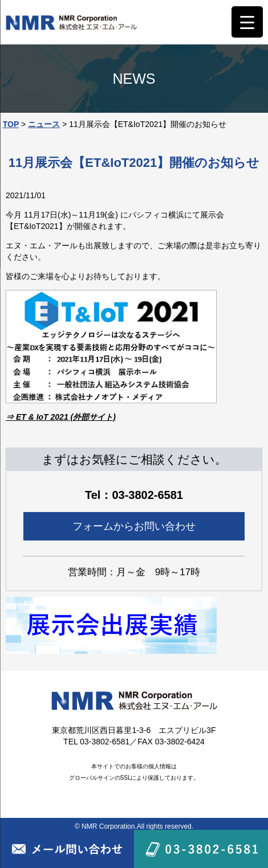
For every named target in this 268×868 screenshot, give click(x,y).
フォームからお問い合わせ (134, 526)
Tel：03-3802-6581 (134, 495)
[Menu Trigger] (247, 22)
